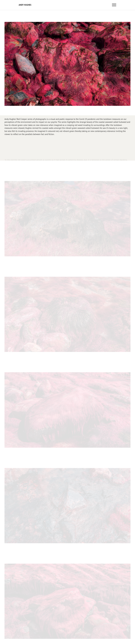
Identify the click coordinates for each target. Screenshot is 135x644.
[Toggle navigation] (114, 5)
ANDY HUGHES (25, 5)
